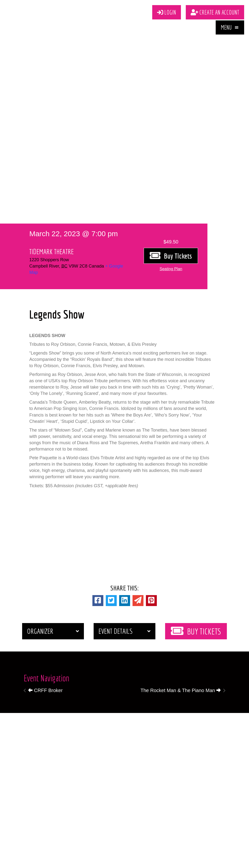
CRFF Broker (45, 690)
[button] (230, 30)
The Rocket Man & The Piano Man (181, 690)
